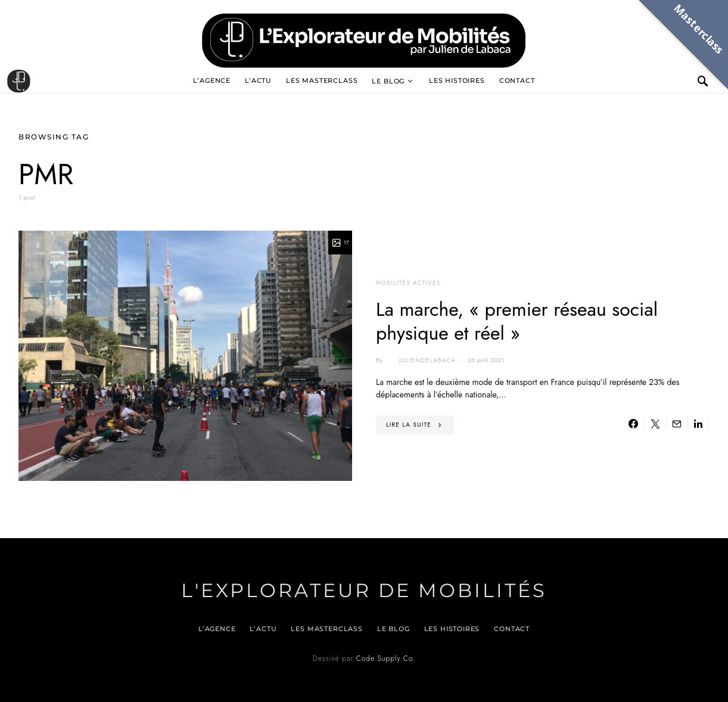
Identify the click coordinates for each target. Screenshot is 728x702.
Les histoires (457, 80)
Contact (517, 80)
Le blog (388, 81)
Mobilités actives (408, 283)
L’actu (258, 80)
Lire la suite (409, 425)
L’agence (212, 80)
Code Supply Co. (386, 658)
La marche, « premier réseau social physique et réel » (517, 321)
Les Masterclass (322, 80)
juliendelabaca (420, 361)
